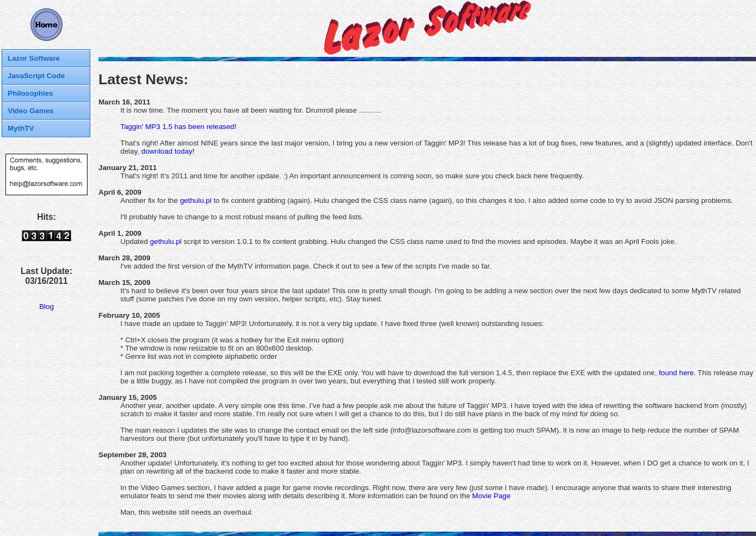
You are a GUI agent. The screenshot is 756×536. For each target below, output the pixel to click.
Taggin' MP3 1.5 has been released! (178, 127)
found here (676, 373)
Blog (47, 307)
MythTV (21, 128)
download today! (168, 151)
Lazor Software (34, 58)
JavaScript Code (36, 76)
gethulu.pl (196, 200)
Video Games (31, 111)
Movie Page (491, 496)
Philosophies (30, 93)
